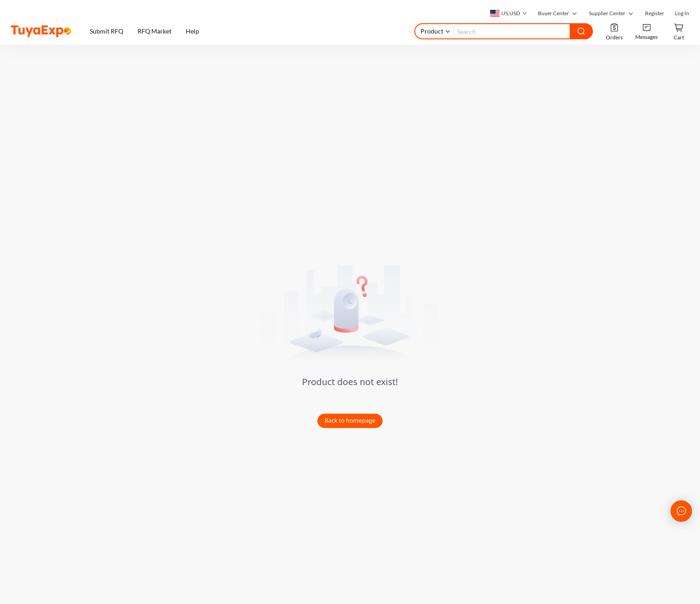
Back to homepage (350, 420)
